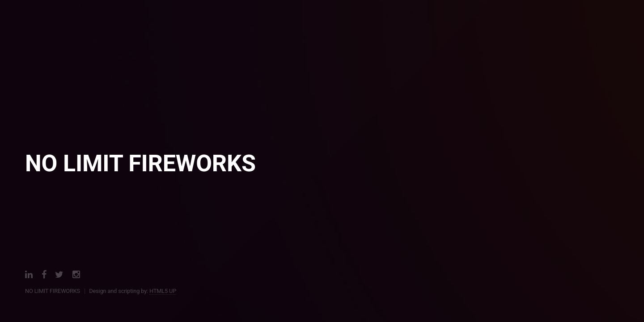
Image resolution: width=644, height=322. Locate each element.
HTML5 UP (163, 291)
